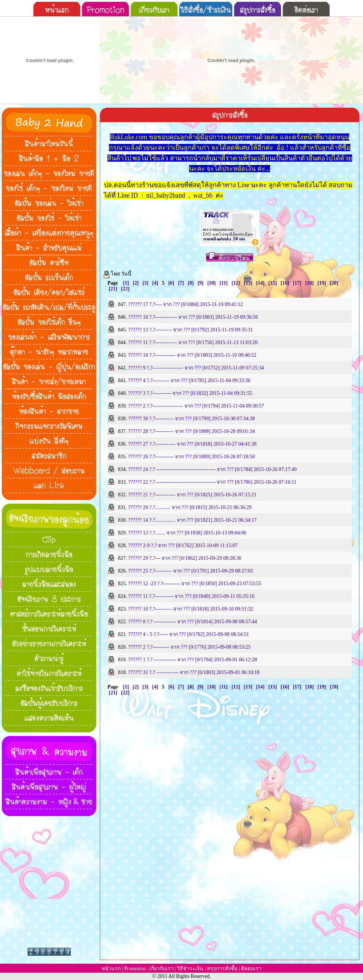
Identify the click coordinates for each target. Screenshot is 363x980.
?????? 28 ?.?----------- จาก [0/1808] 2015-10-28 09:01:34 (191, 431)
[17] (297, 283)
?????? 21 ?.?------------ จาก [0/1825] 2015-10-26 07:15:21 (192, 495)
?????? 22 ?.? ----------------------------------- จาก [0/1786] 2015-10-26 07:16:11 (212, 482)
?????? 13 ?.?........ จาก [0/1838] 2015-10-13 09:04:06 (187, 533)
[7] (181, 283)
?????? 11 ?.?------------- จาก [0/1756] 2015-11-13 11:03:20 (193, 342)
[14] (260, 283)
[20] (334, 283)
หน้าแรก (111, 969)
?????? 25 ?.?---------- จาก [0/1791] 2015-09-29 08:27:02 (191, 571)
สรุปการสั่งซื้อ (222, 969)
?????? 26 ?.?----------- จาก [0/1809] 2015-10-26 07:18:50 (191, 457)
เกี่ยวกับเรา (161, 969)
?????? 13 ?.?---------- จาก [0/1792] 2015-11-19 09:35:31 (191, 330)
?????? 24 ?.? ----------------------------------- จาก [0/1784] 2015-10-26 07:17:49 (212, 469)
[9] (200, 283)
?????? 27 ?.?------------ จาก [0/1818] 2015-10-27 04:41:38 (192, 444)
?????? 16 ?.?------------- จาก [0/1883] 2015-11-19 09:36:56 (193, 317)
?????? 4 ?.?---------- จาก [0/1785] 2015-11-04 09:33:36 (189, 381)
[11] (224, 283)
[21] (113, 289)
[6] (171, 283)
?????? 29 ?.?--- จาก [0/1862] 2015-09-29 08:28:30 (185, 558)
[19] (322, 283)
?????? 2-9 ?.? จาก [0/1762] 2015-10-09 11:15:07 (183, 545)
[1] (126, 283)
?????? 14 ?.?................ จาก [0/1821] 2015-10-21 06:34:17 (192, 520)
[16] (285, 283)
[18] (309, 283)
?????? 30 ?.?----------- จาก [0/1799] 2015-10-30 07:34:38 (191, 419)
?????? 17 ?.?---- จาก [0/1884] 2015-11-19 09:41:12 (185, 304)
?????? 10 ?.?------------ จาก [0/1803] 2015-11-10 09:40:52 (192, 355)
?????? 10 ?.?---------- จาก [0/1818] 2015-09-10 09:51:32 (191, 609)
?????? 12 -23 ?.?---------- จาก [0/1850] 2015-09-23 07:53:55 (195, 584)
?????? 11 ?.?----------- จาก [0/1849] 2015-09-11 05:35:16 (191, 596)
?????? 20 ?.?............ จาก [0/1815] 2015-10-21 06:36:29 (190, 507)
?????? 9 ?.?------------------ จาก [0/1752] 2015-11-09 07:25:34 (196, 368)
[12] (236, 283)
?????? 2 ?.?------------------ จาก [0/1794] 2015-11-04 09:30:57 (196, 406)
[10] (211, 283)
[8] (191, 283)
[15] (272, 283)
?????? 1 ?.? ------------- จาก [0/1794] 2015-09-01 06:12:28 (193, 660)
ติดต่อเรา (251, 969)
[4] (155, 283)
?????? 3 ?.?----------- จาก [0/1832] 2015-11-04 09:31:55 (190, 393)
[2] (136, 283)
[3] (145, 283)
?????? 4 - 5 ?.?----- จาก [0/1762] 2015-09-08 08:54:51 (189, 634)
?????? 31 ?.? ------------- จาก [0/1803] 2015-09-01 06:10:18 (194, 672)
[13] (248, 283)
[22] (125, 289)
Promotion (135, 969)
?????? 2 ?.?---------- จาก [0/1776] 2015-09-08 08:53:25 (189, 647)
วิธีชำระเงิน (190, 969)
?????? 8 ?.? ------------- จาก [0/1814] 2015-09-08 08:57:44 (193, 622)
